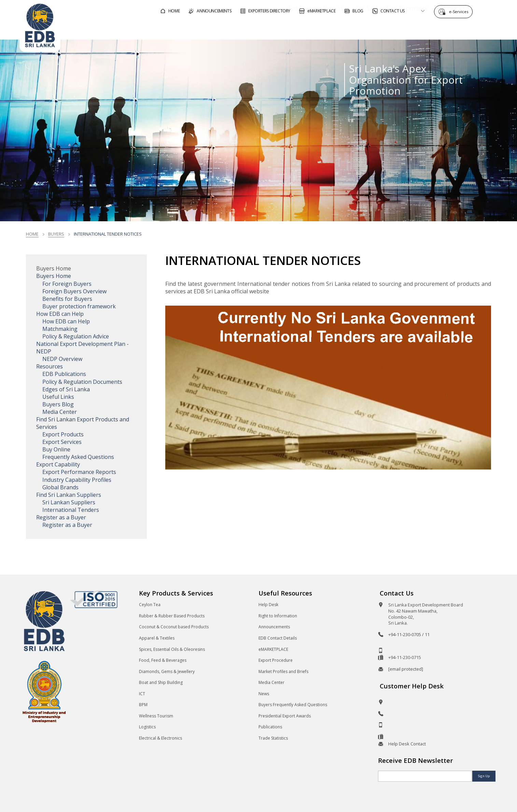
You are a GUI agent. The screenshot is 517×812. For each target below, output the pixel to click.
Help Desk (268, 605)
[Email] (425, 776)
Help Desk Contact (407, 744)
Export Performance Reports (79, 472)
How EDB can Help (60, 314)
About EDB (436, 29)
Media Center (60, 412)
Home (32, 234)
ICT (142, 694)
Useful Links (58, 397)
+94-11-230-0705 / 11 (409, 634)
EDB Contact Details (278, 638)
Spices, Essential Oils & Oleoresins (172, 649)
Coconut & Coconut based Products (174, 627)
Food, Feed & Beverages (163, 660)
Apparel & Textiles (157, 638)
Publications (270, 727)
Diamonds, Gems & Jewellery (167, 671)
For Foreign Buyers (296, 29)
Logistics (147, 727)
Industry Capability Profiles (77, 480)
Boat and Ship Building (161, 682)
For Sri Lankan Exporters (372, 29)
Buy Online (56, 449)
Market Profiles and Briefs (283, 671)
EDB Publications (64, 374)
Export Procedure (276, 660)
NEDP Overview (62, 359)
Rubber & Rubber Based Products (172, 616)
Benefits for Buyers (67, 299)
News (264, 694)
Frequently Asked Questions (78, 457)
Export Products (63, 434)
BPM (143, 705)
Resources (50, 366)
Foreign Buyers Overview (74, 291)
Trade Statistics (273, 738)
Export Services (62, 442)
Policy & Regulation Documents (82, 382)
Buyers (56, 234)
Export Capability (58, 464)
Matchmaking (60, 329)
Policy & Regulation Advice (76, 336)
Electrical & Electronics (160, 738)
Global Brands (60, 487)
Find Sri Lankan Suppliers (69, 495)
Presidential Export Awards (285, 716)
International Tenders (71, 510)
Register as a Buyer (61, 517)
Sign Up (484, 776)
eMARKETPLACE (273, 649)
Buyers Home (54, 276)
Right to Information (278, 616)
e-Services (460, 11)
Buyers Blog (58, 404)
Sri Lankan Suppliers (69, 502)
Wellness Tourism (156, 716)
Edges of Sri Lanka (66, 389)
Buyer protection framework (79, 306)
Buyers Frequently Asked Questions (293, 705)
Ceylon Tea (150, 605)
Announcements (274, 627)
